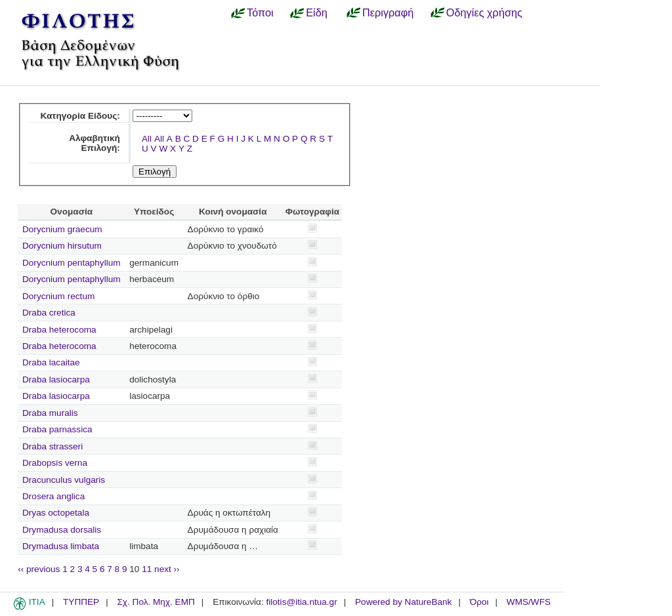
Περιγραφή (388, 12)
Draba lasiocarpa (56, 380)
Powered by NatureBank (403, 602)
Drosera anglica (53, 496)
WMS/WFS (529, 602)
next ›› (167, 569)
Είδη (317, 12)
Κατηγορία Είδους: (80, 116)
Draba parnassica (57, 429)
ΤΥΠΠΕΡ (81, 602)
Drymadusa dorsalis (62, 530)
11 (147, 569)
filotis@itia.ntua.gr (301, 602)
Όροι (479, 602)
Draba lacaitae (51, 362)
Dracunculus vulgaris (64, 480)
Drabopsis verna (55, 463)
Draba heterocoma (59, 330)
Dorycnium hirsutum (62, 246)
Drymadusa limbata (61, 546)
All (147, 139)
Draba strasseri (52, 446)
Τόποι (260, 12)
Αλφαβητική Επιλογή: (94, 143)
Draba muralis (50, 413)
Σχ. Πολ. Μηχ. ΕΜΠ (156, 602)
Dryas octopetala (56, 513)
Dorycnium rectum (58, 296)
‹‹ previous (39, 569)
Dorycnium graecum (62, 229)
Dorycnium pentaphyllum (72, 263)
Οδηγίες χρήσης (484, 12)
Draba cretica (49, 313)
